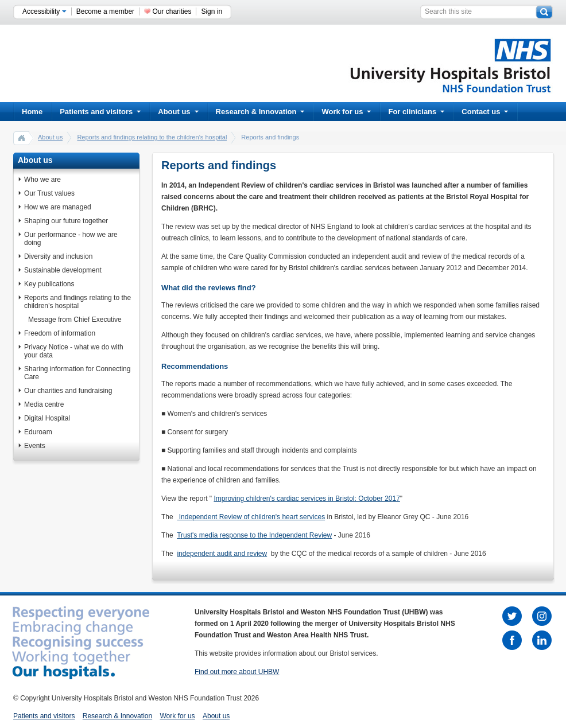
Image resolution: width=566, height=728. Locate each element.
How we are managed (58, 207)
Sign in (212, 11)
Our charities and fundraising (68, 391)
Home (32, 112)
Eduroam (38, 432)
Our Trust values (49, 193)
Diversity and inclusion (58, 256)
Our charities (172, 11)
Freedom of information (60, 333)
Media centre (44, 404)
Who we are (42, 180)
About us (178, 112)
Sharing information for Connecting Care (77, 373)
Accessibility (44, 11)
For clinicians (416, 112)
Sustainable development (63, 270)
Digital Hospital (47, 418)
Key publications (49, 284)
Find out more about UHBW (237, 672)
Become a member (105, 11)
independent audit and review (222, 554)
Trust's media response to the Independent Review (254, 535)
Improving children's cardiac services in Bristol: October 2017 (307, 499)
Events (35, 446)
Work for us (346, 112)
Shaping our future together (66, 221)
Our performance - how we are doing (71, 239)
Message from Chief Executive (75, 320)
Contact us (485, 112)
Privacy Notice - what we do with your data (74, 351)
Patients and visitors (100, 112)
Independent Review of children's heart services (251, 517)
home (22, 138)
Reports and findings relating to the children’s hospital (152, 137)
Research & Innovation (260, 112)
